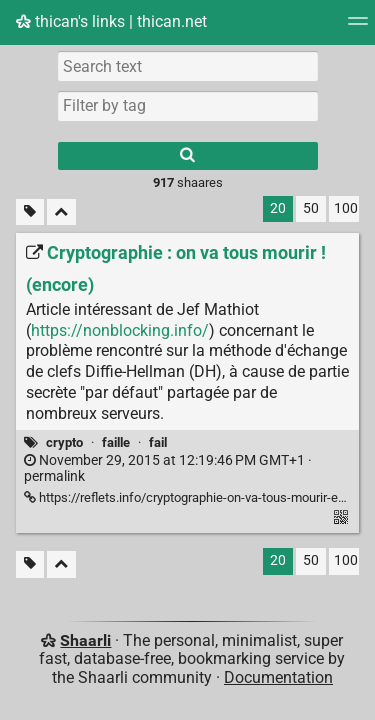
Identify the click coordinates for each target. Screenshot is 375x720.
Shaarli (85, 640)
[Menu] (358, 27)
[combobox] (188, 106)
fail (158, 442)
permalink (168, 469)
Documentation (278, 677)
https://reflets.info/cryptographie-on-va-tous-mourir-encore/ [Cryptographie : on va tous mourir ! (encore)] (199, 497)
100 (346, 208)
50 (311, 208)
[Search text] (188, 66)
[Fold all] (61, 212)
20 (278, 208)
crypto (64, 442)
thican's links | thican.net (111, 21)
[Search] (188, 156)
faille (116, 442)
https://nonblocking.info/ (120, 330)
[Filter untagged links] (30, 212)
